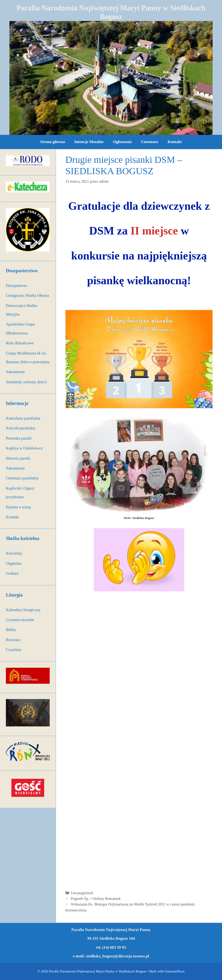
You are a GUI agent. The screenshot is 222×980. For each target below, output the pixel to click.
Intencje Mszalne (89, 142)
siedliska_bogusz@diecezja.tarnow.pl (118, 956)
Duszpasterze (17, 286)
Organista (14, 563)
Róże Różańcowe (20, 343)
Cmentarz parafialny (22, 478)
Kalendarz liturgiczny (23, 610)
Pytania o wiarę (18, 507)
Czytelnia (14, 650)
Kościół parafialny (21, 428)
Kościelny (14, 553)
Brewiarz (13, 640)
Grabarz (12, 573)
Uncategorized (82, 893)
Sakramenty (15, 372)
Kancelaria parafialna (23, 418)
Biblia (11, 630)
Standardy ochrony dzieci (26, 382)
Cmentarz (150, 142)
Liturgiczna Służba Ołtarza (27, 295)
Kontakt (175, 142)
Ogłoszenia (122, 142)
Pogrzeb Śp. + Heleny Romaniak (96, 899)
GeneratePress (174, 971)
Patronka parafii (19, 438)
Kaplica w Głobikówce (24, 448)
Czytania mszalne (20, 620)
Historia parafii (18, 458)
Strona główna (53, 142)
